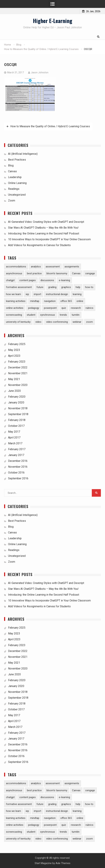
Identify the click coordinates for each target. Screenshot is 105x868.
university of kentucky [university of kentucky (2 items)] (18, 322)
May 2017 (14, 432)
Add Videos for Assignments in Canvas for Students (39, 245)
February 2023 (17, 362)
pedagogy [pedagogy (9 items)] (34, 308)
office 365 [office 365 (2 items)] (66, 301)
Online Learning (17, 183)
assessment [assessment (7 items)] (53, 267)
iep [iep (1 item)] (27, 294)
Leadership (15, 177)
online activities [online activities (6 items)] (15, 308)
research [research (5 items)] (76, 308)
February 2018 (17, 420)
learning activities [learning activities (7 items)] (16, 301)
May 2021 (14, 379)
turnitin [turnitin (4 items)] (76, 315)
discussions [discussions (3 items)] (47, 280)
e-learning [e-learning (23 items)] (64, 280)
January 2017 (16, 455)
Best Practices (17, 160)
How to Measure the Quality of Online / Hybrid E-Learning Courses (50, 126)
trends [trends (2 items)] (63, 315)
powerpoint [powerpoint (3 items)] (50, 308)
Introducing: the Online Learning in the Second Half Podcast (44, 233)
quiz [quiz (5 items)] (64, 308)
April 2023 (14, 356)
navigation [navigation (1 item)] (50, 301)
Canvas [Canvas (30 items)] (76, 273)
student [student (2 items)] (31, 315)
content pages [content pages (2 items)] (28, 280)
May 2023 (14, 350)
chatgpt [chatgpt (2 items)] (10, 280)
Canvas (12, 171)
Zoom (12, 201)
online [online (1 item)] (80, 301)
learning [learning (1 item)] (77, 294)
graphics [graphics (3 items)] (66, 287)
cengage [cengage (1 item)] (90, 273)
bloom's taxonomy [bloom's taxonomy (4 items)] (57, 273)
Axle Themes (63, 863)
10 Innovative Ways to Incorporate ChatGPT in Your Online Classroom (49, 239)
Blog (11, 165)
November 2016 (18, 467)
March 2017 (15, 443)
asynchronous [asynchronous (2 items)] (14, 273)
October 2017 (16, 426)
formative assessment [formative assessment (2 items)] (19, 287)
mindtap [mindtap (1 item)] (35, 301)
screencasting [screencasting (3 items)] (14, 315)
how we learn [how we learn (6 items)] (13, 294)
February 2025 (17, 344)
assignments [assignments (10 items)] (72, 267)
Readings (14, 189)
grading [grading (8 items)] (52, 287)
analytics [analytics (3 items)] (36, 267)
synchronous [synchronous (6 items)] (48, 315)
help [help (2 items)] (78, 287)
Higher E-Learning (53, 21)
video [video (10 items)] (38, 322)
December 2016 (18, 461)
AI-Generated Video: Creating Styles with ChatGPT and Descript (46, 222)
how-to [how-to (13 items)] (89, 287)
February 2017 (17, 449)
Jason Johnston (40, 72)
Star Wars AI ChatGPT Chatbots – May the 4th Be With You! (43, 228)
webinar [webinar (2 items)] (77, 322)
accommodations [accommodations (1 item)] (16, 267)
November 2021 (18, 373)
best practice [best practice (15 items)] (34, 273)
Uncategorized (17, 195)
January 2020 (16, 402)
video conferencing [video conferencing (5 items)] (57, 322)
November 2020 (18, 385)
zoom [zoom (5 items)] (89, 322)
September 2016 (18, 478)
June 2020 (14, 391)
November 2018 (18, 408)
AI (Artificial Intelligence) (23, 154)
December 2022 (18, 367)
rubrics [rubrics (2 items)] (89, 308)
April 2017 (14, 438)
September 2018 (18, 414)
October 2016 (16, 473)
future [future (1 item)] (40, 287)
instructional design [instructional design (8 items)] (57, 294)
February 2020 (17, 397)
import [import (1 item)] (37, 294)
